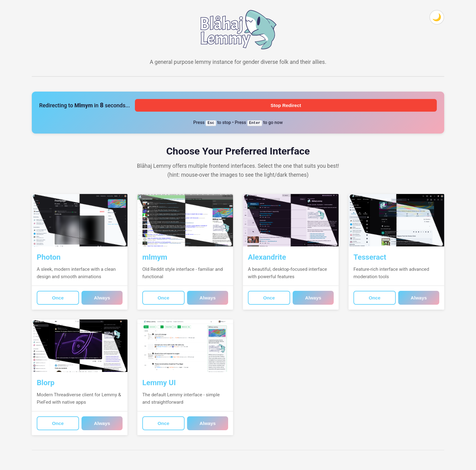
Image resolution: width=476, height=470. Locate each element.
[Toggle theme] (437, 17)
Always (102, 298)
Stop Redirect (286, 105)
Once (58, 298)
